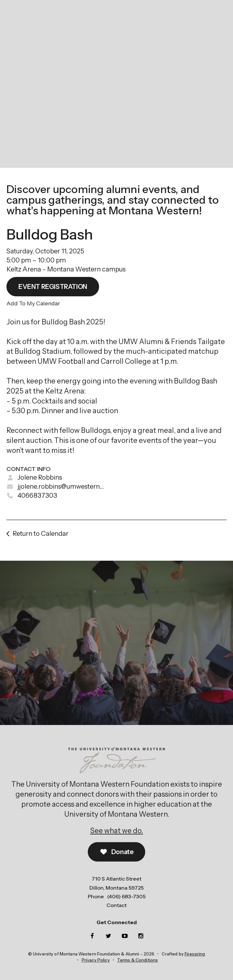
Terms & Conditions (137, 960)
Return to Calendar (41, 534)
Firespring (195, 954)
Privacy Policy (96, 960)
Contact (117, 905)
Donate (117, 852)
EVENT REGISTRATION (53, 287)
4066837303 (37, 495)
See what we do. (117, 831)
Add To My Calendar (33, 303)
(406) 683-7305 (126, 896)
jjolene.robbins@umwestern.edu (65, 486)
